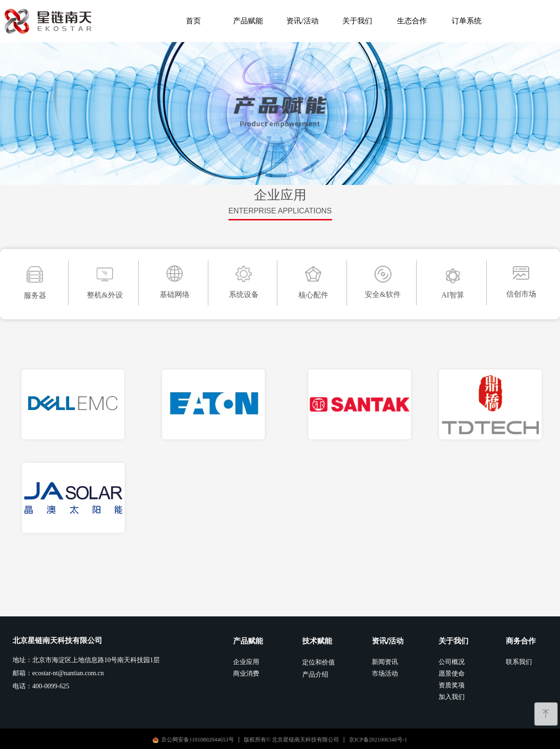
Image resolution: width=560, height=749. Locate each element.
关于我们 (357, 21)
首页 (193, 21)
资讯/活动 (302, 21)
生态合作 (412, 21)
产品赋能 (248, 21)
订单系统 (467, 21)
